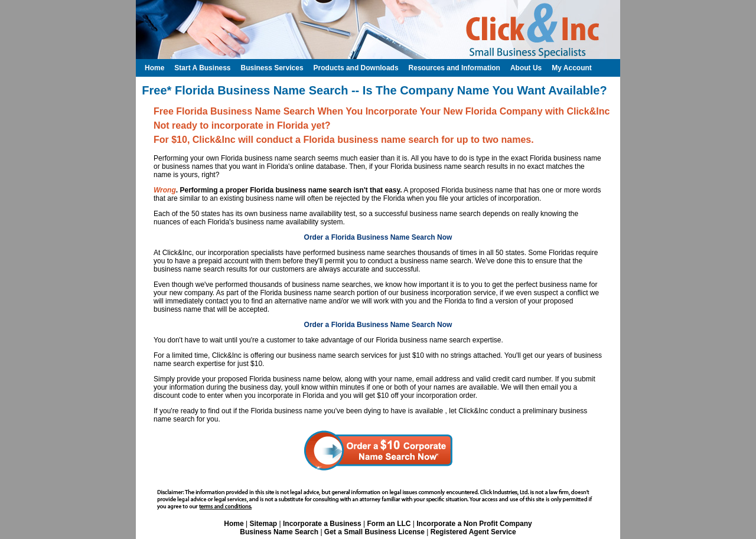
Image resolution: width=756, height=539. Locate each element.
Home (234, 524)
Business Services (272, 68)
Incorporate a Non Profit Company (474, 524)
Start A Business (202, 68)
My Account (572, 68)
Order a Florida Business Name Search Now (378, 237)
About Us (526, 68)
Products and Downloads (356, 68)
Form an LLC (389, 524)
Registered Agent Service (473, 532)
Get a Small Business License (374, 532)
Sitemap (263, 524)
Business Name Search (279, 532)
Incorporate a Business (322, 524)
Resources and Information (454, 68)
